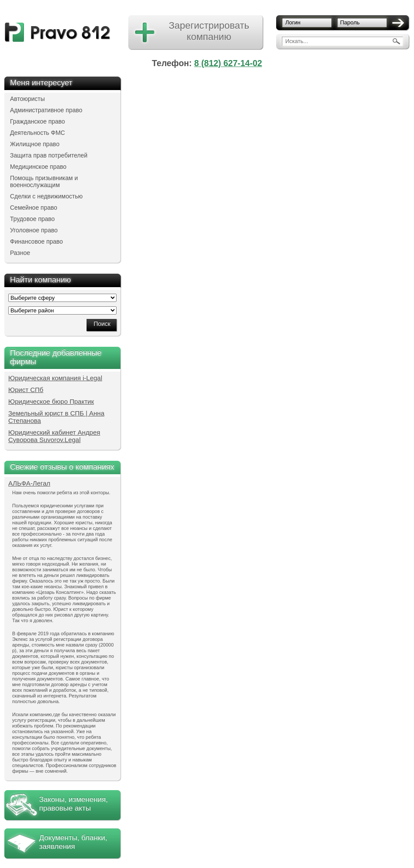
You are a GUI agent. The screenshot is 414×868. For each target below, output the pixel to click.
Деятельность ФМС (37, 133)
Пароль (350, 22)
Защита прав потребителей (49, 155)
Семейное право (34, 208)
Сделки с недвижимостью (46, 196)
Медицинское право (38, 167)
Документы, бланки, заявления (73, 842)
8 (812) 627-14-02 (228, 63)
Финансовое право (37, 241)
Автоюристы (27, 99)
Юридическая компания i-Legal (55, 378)
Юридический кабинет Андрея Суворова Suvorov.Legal (54, 436)
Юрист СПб (26, 390)
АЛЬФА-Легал (29, 483)
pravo (58, 32)
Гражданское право (37, 121)
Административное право (46, 110)
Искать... (297, 41)
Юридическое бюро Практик (51, 401)
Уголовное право (34, 230)
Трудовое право (32, 219)
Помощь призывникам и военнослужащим (44, 181)
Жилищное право (35, 144)
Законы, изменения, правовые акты (73, 804)
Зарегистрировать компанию (209, 31)
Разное (20, 253)
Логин (293, 22)
